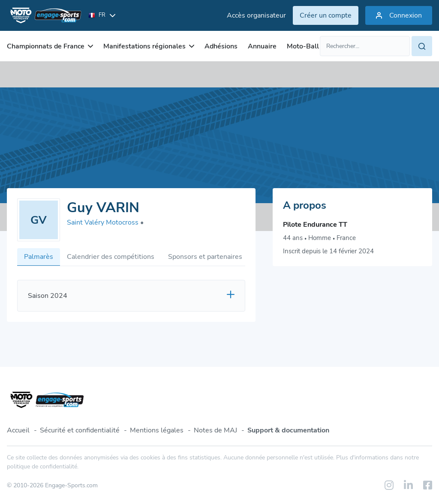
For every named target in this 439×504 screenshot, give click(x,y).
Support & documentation (288, 430)
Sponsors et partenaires (205, 257)
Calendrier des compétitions (111, 257)
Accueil (18, 430)
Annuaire (262, 46)
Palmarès (39, 257)
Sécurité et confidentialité (80, 430)
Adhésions (221, 46)
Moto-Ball (303, 46)
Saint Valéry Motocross (105, 222)
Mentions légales (157, 430)
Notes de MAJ (215, 430)
